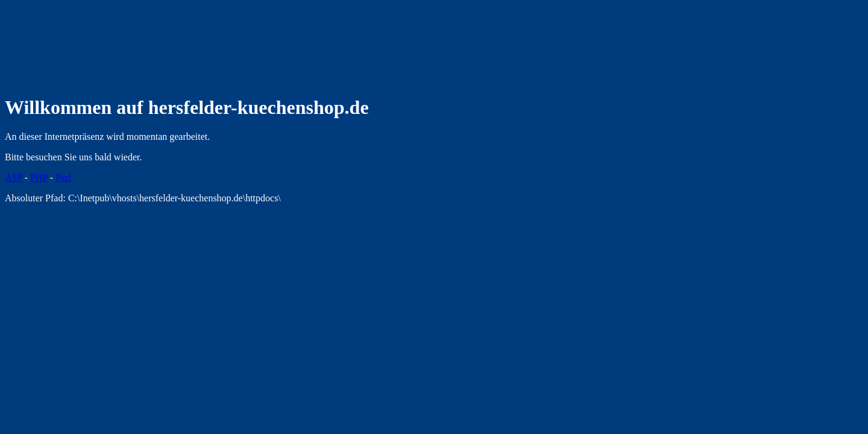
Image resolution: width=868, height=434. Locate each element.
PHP (39, 178)
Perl (63, 178)
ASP (14, 178)
